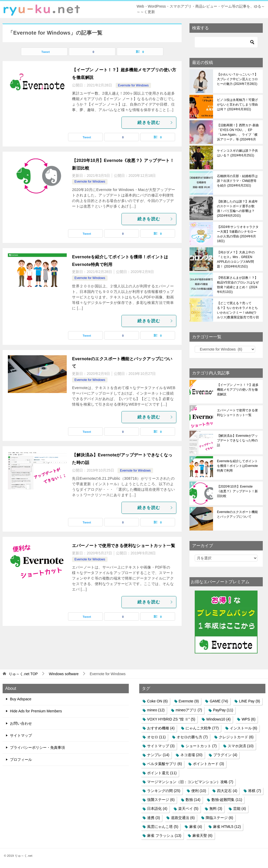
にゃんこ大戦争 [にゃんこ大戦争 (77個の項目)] (202, 728)
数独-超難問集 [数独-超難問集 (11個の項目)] (227, 800)
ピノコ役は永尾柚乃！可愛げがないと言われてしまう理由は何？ (237, 105)
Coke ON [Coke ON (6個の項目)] (157, 701)
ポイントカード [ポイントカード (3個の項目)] (208, 764)
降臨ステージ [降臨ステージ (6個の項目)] (219, 818)
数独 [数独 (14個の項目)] (193, 800)
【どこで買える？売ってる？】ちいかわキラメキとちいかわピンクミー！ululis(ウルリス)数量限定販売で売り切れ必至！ (238, 310)
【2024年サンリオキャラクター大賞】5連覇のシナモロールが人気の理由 (238, 234)
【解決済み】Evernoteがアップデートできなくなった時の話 (237, 440)
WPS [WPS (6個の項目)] (249, 719)
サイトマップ (21, 735)
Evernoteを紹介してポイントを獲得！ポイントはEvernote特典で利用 (237, 466)
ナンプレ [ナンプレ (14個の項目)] (158, 755)
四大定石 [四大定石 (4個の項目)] (227, 791)
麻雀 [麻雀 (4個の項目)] (196, 827)
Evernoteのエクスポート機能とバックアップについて (237, 514)
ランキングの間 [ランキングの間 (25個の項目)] (164, 791)
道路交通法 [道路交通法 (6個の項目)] (183, 818)
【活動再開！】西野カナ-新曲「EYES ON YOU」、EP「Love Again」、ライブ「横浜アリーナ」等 (238, 132)
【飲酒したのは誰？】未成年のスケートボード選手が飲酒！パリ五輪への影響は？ (237, 209)
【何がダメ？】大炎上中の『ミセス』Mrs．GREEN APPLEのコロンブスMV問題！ (236, 259)
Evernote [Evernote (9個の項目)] (189, 701)
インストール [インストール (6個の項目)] (244, 728)
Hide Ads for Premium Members (36, 711)
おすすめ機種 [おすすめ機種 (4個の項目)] (161, 728)
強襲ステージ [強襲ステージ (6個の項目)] (161, 800)
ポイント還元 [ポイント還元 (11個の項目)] (162, 773)
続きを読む (155, 122)
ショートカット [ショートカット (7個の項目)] (201, 746)
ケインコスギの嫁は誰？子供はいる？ (237, 153)
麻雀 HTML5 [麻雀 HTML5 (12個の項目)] (227, 827)
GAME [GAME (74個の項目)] (219, 701)
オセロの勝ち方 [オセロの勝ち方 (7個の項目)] (192, 737)
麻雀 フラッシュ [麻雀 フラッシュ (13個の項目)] (164, 836)
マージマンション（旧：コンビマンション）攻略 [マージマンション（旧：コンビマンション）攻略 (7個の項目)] (190, 782)
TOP (23, 674)
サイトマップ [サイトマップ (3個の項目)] (161, 746)
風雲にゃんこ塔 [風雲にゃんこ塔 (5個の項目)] (163, 827)
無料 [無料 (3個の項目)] (216, 809)
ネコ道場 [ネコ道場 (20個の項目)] (191, 755)
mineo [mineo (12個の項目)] (156, 710)
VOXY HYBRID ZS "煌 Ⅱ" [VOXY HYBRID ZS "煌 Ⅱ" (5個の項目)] (171, 719)
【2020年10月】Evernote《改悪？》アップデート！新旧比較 (237, 491)
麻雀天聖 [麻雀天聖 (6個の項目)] (202, 836)
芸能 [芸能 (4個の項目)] (240, 809)
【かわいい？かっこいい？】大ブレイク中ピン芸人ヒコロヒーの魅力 (237, 79)
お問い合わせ (21, 723)
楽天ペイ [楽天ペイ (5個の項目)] (188, 809)
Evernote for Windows (133, 85)
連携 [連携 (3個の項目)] (153, 818)
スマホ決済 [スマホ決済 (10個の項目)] (241, 746)
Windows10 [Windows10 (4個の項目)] (218, 719)
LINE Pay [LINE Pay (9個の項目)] (249, 701)
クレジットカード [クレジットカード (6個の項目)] (236, 737)
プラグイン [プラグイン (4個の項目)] (225, 755)
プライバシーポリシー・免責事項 (37, 747)
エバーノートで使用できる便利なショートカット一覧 (124, 546)
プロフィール (21, 760)
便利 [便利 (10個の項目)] (199, 791)
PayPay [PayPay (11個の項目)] (223, 710)
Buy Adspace (21, 699)
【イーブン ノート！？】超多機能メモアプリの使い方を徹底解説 (238, 390)
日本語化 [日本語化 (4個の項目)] (157, 809)
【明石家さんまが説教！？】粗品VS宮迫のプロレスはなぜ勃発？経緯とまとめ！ (238, 285)
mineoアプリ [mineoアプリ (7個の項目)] (189, 710)
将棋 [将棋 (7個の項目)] (255, 791)
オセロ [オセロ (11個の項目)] (156, 737)
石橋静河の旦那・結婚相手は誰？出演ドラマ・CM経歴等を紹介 (237, 181)
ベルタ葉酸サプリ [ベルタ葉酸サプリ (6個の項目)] (164, 764)
